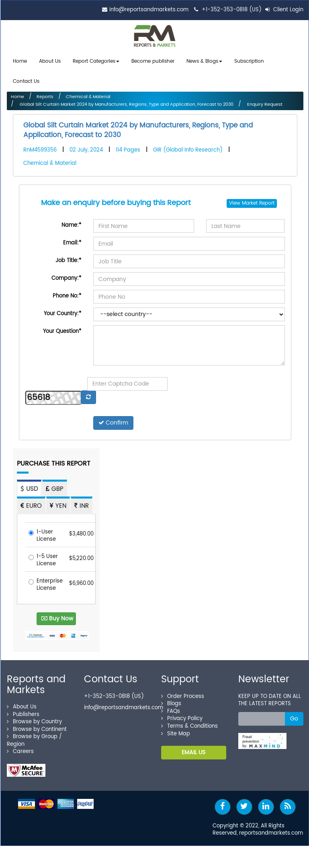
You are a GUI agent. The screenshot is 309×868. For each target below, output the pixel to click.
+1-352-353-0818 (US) (232, 10)
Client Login (284, 10)
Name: (71, 223)
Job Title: (68, 258)
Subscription (249, 61)
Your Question (62, 329)
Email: (72, 240)
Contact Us (26, 80)
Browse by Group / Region (34, 738)
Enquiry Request (264, 101)
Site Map (176, 731)
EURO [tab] (31, 503)
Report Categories (94, 61)
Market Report (258, 200)
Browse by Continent (37, 726)
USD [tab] (29, 486)
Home (20, 61)
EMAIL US (193, 750)
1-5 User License (43, 557)
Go (294, 715)
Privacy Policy (182, 716)
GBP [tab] (55, 486)
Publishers (23, 711)
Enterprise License (46, 582)
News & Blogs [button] (204, 61)
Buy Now (57, 615)
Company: (66, 276)
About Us (50, 61)
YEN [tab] (58, 503)
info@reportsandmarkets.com (149, 10)
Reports (45, 94)
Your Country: (62, 311)
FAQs (171, 708)
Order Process (183, 693)
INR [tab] (82, 503)
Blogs (171, 701)
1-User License (42, 533)
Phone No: (67, 293)
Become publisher (153, 61)
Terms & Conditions (189, 723)
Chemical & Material (88, 94)
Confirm (113, 420)
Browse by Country (34, 719)
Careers (20, 749)
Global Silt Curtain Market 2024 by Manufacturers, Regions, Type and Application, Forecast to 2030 (126, 101)
